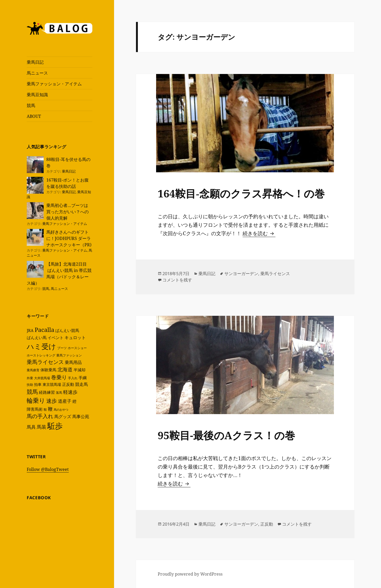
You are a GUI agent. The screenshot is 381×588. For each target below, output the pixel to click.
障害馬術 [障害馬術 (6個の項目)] (35, 409)
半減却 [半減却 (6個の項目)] (80, 370)
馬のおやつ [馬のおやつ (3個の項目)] (61, 410)
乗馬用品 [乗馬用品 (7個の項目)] (73, 362)
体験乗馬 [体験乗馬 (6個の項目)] (48, 370)
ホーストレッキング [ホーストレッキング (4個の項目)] (41, 355)
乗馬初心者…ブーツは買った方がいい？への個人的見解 (67, 212)
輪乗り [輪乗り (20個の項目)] (36, 400)
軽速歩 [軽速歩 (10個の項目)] (70, 392)
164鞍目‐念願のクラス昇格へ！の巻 (241, 193)
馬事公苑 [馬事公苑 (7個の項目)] (81, 416)
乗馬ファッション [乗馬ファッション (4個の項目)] (69, 355)
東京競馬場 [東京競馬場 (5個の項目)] (52, 384)
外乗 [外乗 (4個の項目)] (30, 378)
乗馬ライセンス (275, 274)
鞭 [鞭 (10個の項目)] (50, 409)
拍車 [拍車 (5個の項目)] (38, 384)
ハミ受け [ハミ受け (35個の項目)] (41, 346)
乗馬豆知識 (37, 95)
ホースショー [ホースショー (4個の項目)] (77, 348)
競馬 (31, 105)
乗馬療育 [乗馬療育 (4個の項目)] (33, 370)
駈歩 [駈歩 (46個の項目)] (55, 426)
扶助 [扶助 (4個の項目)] (30, 385)
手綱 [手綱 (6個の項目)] (83, 378)
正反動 (267, 524)
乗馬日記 (35, 62)
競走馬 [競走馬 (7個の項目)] (81, 384)
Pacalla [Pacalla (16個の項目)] (44, 330)
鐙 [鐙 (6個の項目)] (74, 401)
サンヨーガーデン (241, 274)
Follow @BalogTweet (48, 469)
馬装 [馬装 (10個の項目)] (42, 427)
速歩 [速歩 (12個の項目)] (52, 401)
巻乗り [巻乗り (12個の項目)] (59, 377)
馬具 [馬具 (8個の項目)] (31, 427)
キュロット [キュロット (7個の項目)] (75, 337)
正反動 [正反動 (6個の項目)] (68, 384)
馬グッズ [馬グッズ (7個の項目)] (63, 416)
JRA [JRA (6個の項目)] (30, 330)
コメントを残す (177, 280)
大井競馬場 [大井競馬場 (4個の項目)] (42, 378)
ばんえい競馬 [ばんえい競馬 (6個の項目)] (67, 330)
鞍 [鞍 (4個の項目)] (45, 409)
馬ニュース (37, 73)
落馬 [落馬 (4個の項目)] (59, 393)
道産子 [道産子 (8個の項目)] (65, 401)
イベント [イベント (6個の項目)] (56, 337)
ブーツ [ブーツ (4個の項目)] (62, 348)
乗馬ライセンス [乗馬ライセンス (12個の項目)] (45, 362)
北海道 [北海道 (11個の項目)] (65, 369)
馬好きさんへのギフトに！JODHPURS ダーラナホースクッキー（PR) (69, 238)
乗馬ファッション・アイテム (54, 84)
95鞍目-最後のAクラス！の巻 (226, 435)
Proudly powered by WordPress (190, 574)
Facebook (39, 498)
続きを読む (259, 233)
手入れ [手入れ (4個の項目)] (73, 378)
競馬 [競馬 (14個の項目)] (32, 392)
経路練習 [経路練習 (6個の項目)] (47, 392)
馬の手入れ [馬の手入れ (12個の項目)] (40, 416)
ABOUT (34, 116)
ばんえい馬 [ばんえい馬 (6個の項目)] (37, 337)
